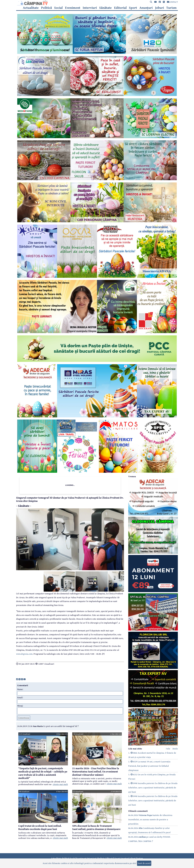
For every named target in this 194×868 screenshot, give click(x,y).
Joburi (160, 8)
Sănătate (105, 8)
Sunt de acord (144, 863)
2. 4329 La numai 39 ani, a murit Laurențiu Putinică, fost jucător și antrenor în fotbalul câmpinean (149, 766)
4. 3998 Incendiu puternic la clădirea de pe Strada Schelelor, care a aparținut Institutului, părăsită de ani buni (153, 787)
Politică (46, 8)
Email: (20, 697)
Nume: (20, 689)
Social (58, 8)
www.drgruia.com (24, 654)
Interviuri (90, 8)
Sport (133, 8)
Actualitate (31, 8)
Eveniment (73, 8)
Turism (171, 8)
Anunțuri (146, 8)
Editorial (120, 8)
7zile (168, 749)
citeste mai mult (60, 784)
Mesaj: (20, 706)
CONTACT (172, 2)
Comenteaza (24, 718)
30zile (175, 749)
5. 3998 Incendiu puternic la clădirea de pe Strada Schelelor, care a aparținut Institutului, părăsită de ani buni (153, 800)
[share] (17, 679)
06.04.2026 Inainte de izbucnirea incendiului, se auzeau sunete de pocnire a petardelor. (150, 819)
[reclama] (97, 53)
